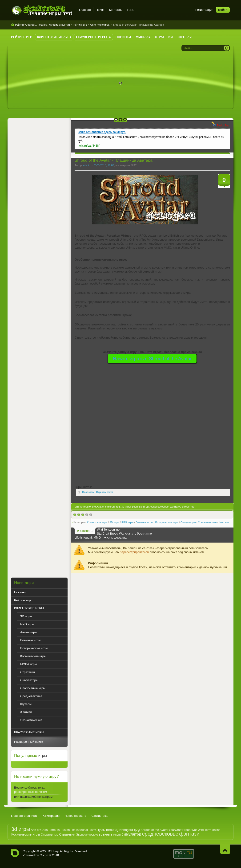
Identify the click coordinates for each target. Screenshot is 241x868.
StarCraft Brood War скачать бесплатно (124, 534)
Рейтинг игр (80, 25)
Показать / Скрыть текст (98, 492)
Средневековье (207, 522)
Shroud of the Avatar (92, 507)
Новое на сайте (76, 816)
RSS (131, 10)
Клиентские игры (100, 25)
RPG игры (127, 522)
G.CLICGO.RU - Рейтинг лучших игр (42, 10)
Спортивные (49, 835)
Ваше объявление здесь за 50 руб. (102, 132)
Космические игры (26, 834)
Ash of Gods (39, 830)
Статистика (100, 816)
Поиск (100, 10)
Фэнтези (224, 522)
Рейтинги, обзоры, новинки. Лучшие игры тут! (42, 25)
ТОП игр (53, 851)
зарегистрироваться (135, 552)
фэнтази (175, 507)
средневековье (159, 507)
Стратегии (67, 834)
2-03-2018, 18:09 (104, 165)
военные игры (141, 507)
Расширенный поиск (28, 742)
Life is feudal (79, 830)
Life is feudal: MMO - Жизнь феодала (101, 538)
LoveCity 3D (97, 830)
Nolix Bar (223, 125)
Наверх (225, 849)
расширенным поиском (30, 792)
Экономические (87, 835)
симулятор (188, 507)
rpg (118, 507)
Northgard (126, 830)
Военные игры (144, 522)
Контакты (116, 10)
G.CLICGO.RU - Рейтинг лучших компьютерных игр (15, 853)
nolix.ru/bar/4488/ (89, 146)
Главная (85, 10)
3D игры (114, 522)
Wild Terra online (108, 530)
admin (87, 165)
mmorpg (110, 507)
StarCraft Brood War (183, 830)
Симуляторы (188, 522)
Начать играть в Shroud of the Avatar (152, 359)
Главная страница (24, 816)
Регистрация (204, 10)
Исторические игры (167, 522)
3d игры (126, 507)
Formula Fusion (59, 830)
